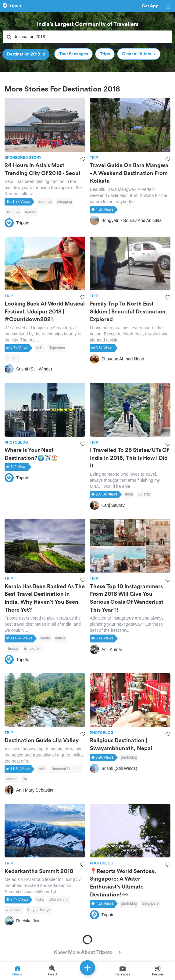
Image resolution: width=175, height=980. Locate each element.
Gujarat (144, 494)
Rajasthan (57, 348)
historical (45, 202)
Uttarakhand (58, 900)
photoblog (129, 757)
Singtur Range (39, 910)
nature (45, 638)
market (31, 212)
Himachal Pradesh (66, 769)
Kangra (12, 779)
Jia (25, 779)
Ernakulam (32, 649)
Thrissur (12, 649)
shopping (64, 202)
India (40, 348)
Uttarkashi (14, 910)
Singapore (150, 903)
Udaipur (12, 358)
